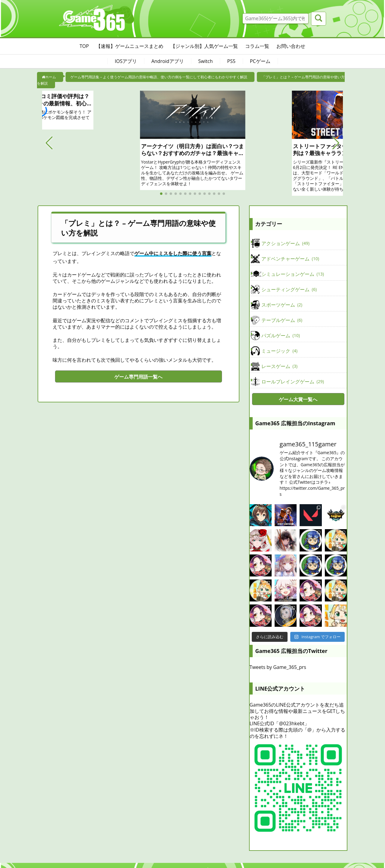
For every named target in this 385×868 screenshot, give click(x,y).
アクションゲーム (285, 243)
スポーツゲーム (282, 305)
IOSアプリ (126, 61)
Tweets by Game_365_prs (278, 667)
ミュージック (279, 351)
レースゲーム (279, 366)
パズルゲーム (281, 336)
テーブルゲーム (282, 320)
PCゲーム (260, 61)
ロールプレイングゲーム (293, 382)
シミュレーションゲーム (293, 274)
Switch (205, 61)
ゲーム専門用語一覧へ (138, 377)
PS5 (231, 61)
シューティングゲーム (289, 289)
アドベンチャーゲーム (290, 259)
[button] (49, 143)
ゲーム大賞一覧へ (298, 399)
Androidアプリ (168, 61)
